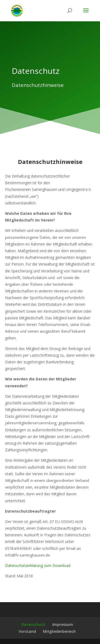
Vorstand (27, 631)
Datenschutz (33, 624)
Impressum (63, 624)
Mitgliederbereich (59, 631)
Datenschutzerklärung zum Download (38, 565)
